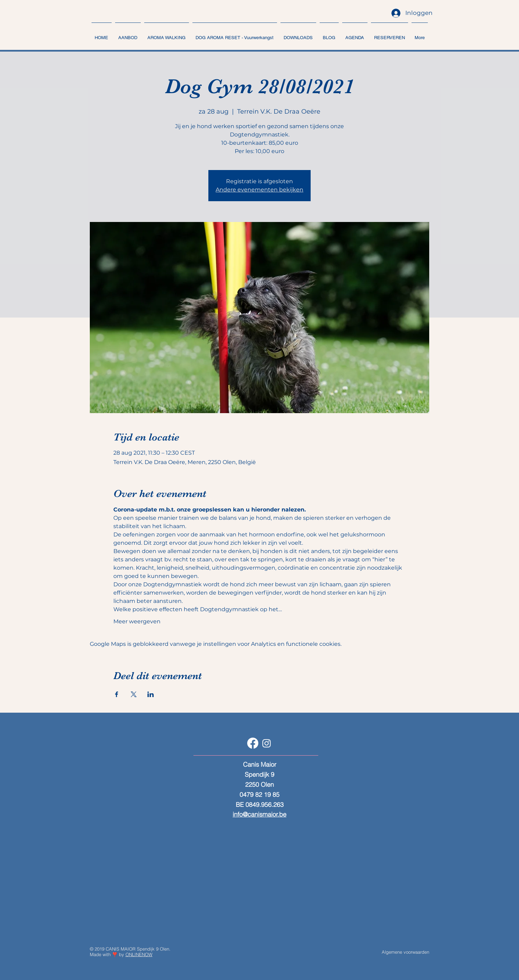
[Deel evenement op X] (134, 694)
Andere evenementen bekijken (259, 190)
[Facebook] (253, 743)
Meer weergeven (137, 621)
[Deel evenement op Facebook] (117, 694)
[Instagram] (267, 743)
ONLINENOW (139, 954)
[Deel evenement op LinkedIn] (151, 694)
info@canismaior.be (259, 814)
